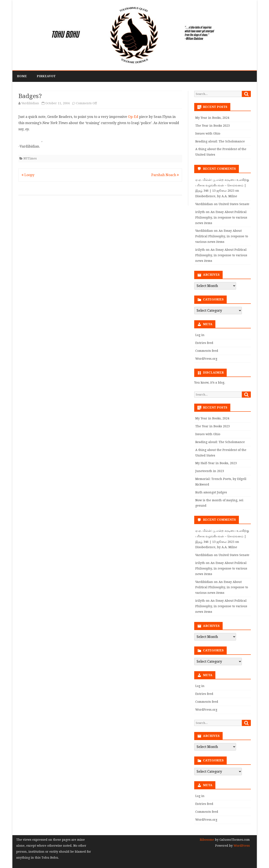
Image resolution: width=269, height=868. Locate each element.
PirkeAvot (46, 76)
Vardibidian (30, 103)
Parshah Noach (165, 175)
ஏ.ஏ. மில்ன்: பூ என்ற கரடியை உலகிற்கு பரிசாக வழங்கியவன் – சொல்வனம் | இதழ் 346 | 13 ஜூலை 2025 (222, 185)
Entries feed (204, 343)
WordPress (241, 846)
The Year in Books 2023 (212, 126)
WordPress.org (206, 359)
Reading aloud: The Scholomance (220, 141)
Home (22, 76)
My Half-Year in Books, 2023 (216, 463)
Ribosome (207, 840)
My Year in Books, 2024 (212, 118)
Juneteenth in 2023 (210, 471)
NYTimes (30, 158)
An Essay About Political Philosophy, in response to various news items (221, 217)
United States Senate (234, 204)
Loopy (28, 175)
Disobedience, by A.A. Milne (216, 196)
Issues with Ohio (208, 133)
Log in (200, 335)
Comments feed (207, 351)
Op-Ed (133, 117)
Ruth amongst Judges (211, 492)
